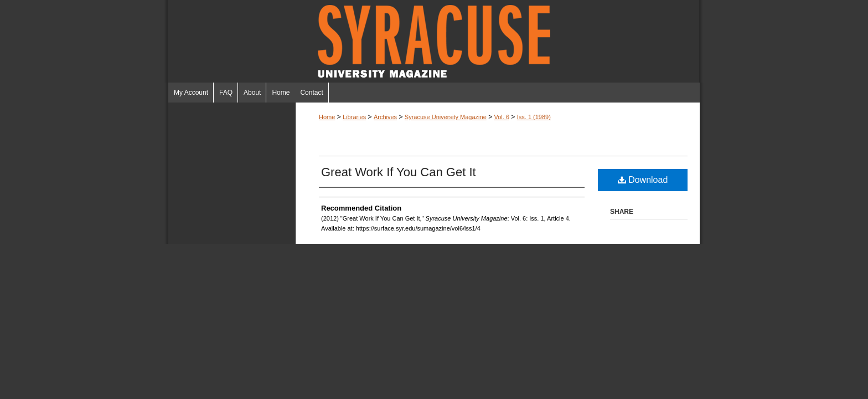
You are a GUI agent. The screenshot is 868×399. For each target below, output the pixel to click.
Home (327, 117)
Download (643, 180)
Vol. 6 (502, 117)
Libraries (354, 117)
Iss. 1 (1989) (534, 117)
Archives (385, 117)
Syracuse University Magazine (434, 41)
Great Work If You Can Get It (399, 172)
